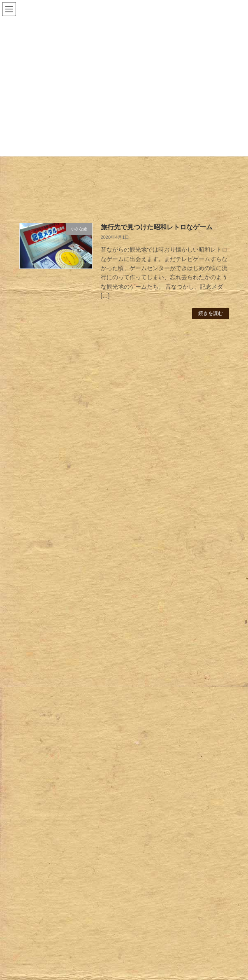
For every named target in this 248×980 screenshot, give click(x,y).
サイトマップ (45, 847)
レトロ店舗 (51, 572)
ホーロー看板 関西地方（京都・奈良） (88, 535)
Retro (35, 476)
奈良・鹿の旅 (63, 803)
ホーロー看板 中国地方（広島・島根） (88, 488)
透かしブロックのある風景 (71, 739)
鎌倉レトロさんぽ (42, 374)
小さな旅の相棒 (57, 778)
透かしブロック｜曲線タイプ (74, 715)
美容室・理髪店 (65, 583)
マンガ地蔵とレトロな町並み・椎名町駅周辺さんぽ (86, 393)
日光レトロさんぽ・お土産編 (57, 432)
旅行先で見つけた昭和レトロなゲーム (157, 227)
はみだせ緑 (51, 691)
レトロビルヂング (60, 548)
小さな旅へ (51, 790)
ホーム (27, 878)
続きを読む (211, 313)
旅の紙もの (60, 831)
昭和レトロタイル (60, 640)
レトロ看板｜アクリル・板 (71, 611)
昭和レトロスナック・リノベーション (68, 413)
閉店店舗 (57, 595)
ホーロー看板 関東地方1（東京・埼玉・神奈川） (102, 511)
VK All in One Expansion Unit (170, 967)
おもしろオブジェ (60, 667)
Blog (24, 938)
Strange (38, 656)
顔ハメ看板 (51, 751)
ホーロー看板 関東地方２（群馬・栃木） (91, 523)
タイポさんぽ (63, 624)
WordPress (84, 967)
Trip (33, 767)
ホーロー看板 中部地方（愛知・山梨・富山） (97, 499)
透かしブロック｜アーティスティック (86, 703)
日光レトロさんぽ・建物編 (54, 451)
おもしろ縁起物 (57, 679)
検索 (194, 346)
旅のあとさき (54, 819)
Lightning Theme (121, 967)
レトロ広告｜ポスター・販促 (74, 560)
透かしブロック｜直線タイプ (74, 727)
